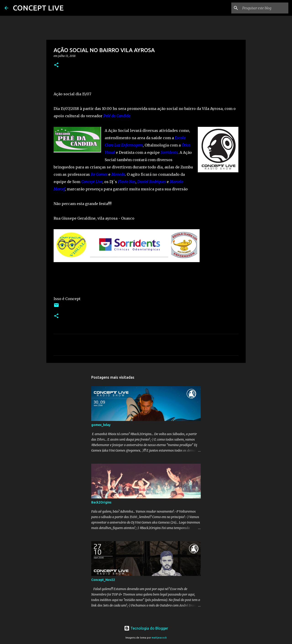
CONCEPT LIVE (38, 8)
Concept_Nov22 (103, 580)
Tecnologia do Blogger (146, 628)
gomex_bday (101, 425)
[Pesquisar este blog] (264, 8)
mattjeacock (159, 638)
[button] (56, 65)
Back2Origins (101, 502)
